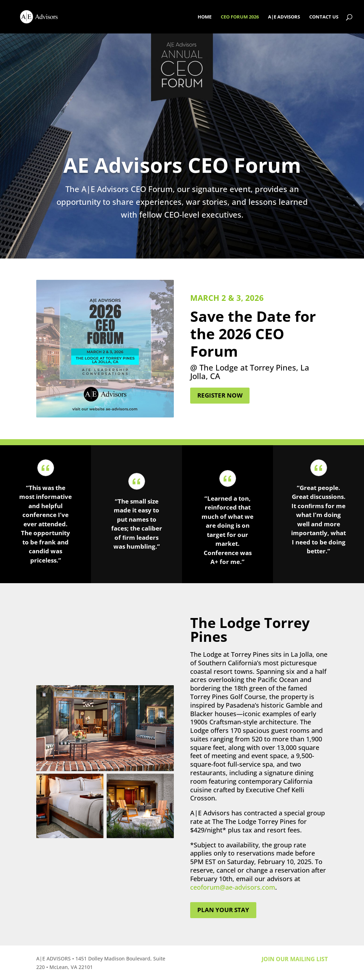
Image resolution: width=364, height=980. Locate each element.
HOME (205, 17)
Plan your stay (223, 910)
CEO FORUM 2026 (240, 17)
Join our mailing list (295, 959)
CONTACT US (324, 17)
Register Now (220, 395)
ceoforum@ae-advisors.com (233, 887)
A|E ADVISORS (284, 17)
